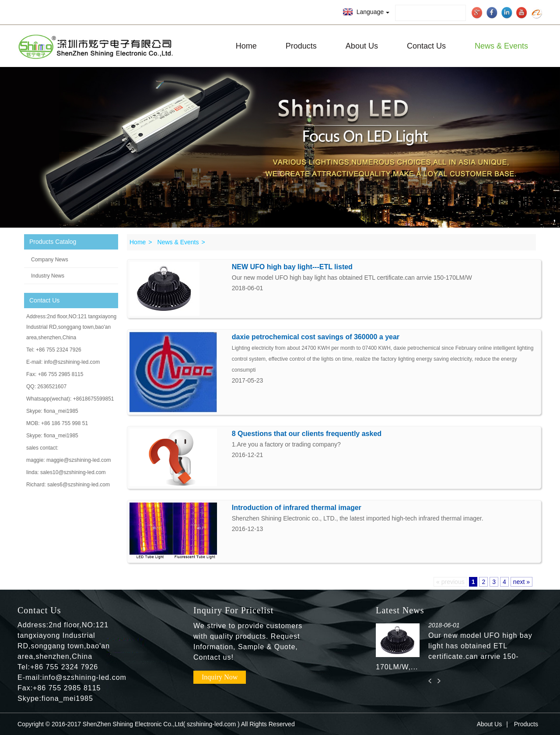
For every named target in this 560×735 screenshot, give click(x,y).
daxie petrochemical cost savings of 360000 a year (316, 337)
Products (301, 46)
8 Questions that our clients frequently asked (307, 434)
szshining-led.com (211, 724)
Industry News (48, 276)
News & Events (501, 46)
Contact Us (426, 46)
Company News (50, 260)
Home (246, 46)
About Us (362, 46)
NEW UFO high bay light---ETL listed (292, 267)
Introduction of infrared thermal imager (297, 508)
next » (521, 582)
